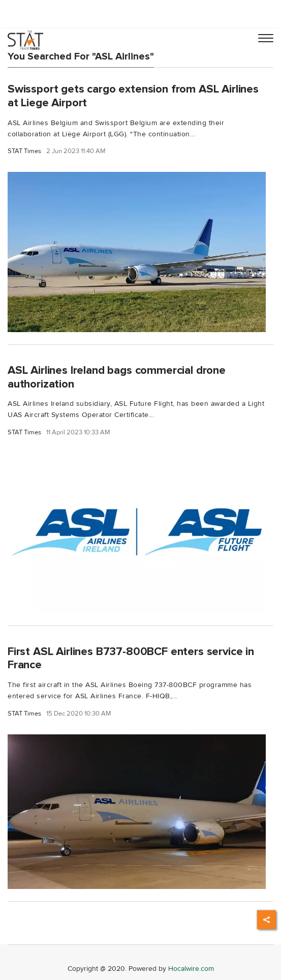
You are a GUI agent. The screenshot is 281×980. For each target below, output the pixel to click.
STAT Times (24, 151)
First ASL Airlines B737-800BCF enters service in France (131, 658)
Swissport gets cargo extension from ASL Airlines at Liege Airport (133, 96)
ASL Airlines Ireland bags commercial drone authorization (117, 377)
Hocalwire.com (191, 969)
